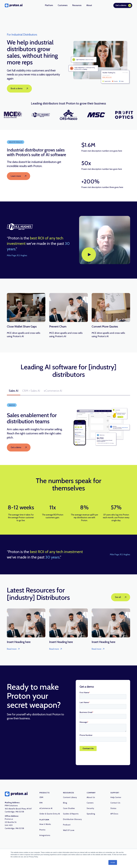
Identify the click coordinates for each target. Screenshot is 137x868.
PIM (41, 803)
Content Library (70, 797)
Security (90, 808)
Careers (90, 803)
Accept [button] (113, 862)
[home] (14, 5)
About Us (91, 797)
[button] (49, 5)
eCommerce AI (46, 808)
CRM (41, 797)
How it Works (45, 824)
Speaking (91, 814)
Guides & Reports (71, 814)
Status (113, 808)
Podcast (67, 825)
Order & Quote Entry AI (50, 814)
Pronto (43, 830)
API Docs (114, 814)
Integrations (45, 835)
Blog (65, 803)
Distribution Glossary (72, 819)
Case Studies (69, 808)
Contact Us (115, 803)
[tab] (14, 391)
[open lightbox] (105, 240)
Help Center (116, 797)
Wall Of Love (69, 830)
